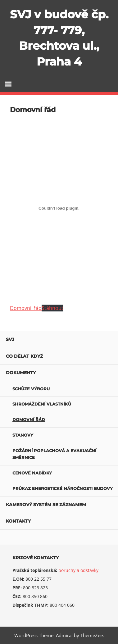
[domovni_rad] (59, 208)
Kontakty (18, 521)
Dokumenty (21, 373)
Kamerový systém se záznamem (46, 505)
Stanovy (23, 435)
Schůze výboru (31, 389)
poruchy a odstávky (78, 570)
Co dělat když (24, 356)
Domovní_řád (26, 308)
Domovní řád (29, 420)
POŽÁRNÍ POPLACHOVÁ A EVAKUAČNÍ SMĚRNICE (54, 454)
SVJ (10, 339)
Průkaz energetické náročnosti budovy (63, 488)
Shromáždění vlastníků (42, 404)
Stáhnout (52, 308)
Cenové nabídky (32, 473)
